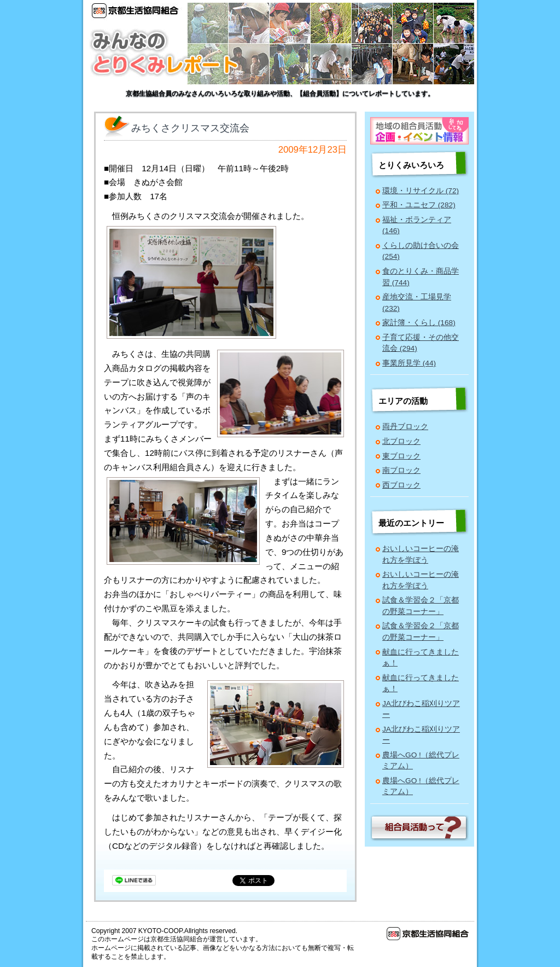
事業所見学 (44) (409, 363)
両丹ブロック (405, 427)
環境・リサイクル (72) (421, 191)
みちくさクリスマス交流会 (190, 128)
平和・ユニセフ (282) (419, 205)
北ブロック (401, 441)
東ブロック (401, 456)
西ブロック (401, 485)
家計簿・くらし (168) (419, 323)
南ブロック (401, 470)
